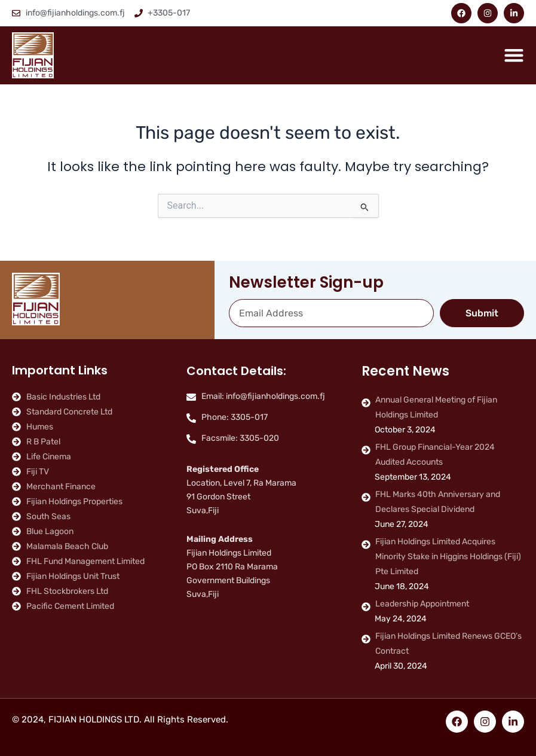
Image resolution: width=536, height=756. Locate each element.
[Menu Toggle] (514, 55)
